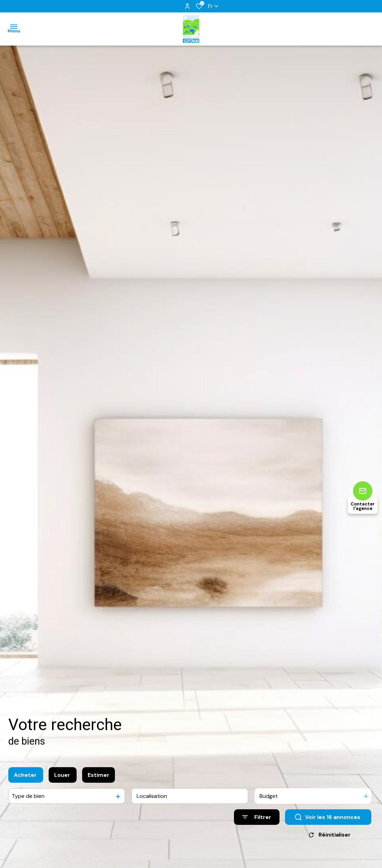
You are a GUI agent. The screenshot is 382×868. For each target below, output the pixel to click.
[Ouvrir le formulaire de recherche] (257, 819)
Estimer (99, 777)
